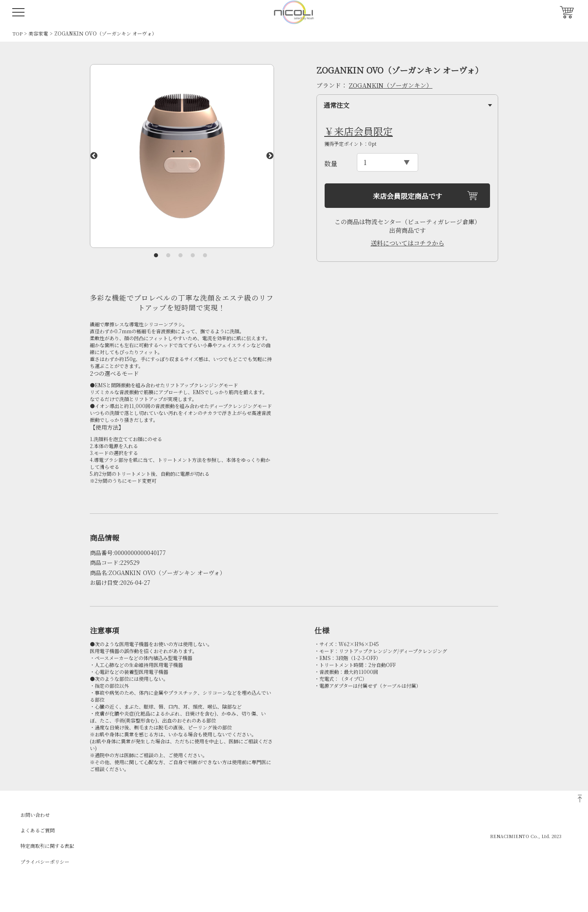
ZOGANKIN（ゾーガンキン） (391, 85)
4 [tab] (193, 255)
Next (270, 156)
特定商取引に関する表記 (47, 846)
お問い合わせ (35, 815)
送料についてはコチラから (408, 243)
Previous (94, 156)
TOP (17, 33)
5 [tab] (205, 255)
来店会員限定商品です (408, 196)
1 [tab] (156, 255)
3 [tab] (180, 255)
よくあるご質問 (38, 830)
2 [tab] (168, 255)
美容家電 (38, 33)
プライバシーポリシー (45, 862)
